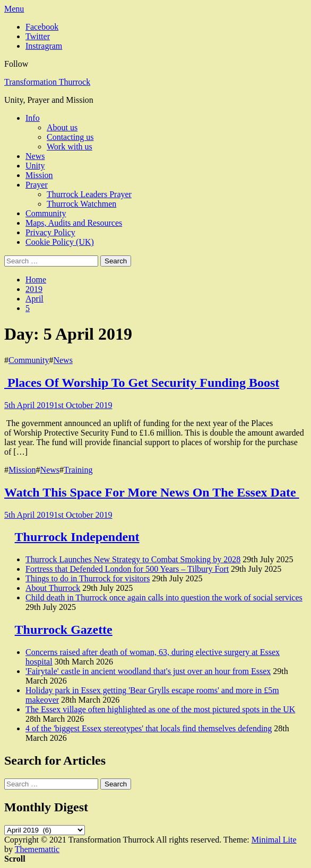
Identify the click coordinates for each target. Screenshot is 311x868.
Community (46, 213)
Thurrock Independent (77, 537)
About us (62, 127)
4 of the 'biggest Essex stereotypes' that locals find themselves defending (149, 728)
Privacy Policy (50, 232)
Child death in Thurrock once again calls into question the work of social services (164, 597)
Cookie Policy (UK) (60, 242)
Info (33, 118)
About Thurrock (53, 588)
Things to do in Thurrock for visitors (88, 578)
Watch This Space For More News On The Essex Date (152, 492)
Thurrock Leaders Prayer (89, 194)
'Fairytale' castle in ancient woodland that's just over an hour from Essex (148, 671)
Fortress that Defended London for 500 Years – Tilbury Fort (127, 569)
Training (78, 470)
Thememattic (37, 849)
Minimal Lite (274, 840)
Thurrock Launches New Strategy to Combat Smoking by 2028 (133, 559)
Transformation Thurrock (47, 82)
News (35, 156)
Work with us (70, 147)
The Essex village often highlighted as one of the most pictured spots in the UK (160, 709)
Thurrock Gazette (64, 630)
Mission (39, 175)
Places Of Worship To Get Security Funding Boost (142, 383)
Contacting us (70, 137)
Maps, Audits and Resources (74, 223)
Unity (35, 166)
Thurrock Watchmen (81, 204)
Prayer (37, 185)
